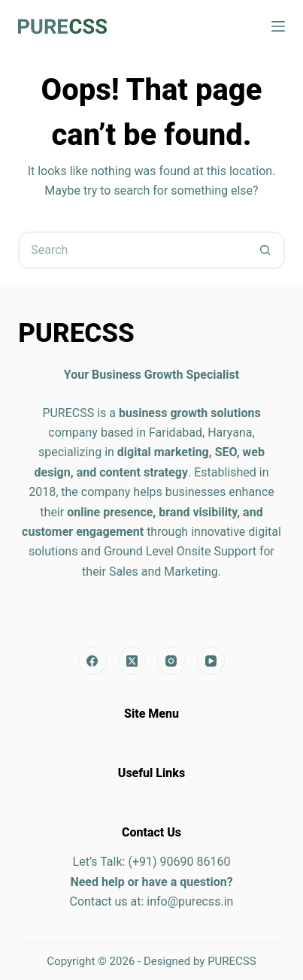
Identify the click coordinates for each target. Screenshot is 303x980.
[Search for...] (133, 250)
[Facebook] (92, 661)
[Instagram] (171, 661)
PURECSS (232, 961)
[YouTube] (211, 661)
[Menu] (278, 26)
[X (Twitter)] (132, 661)
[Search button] (266, 250)
